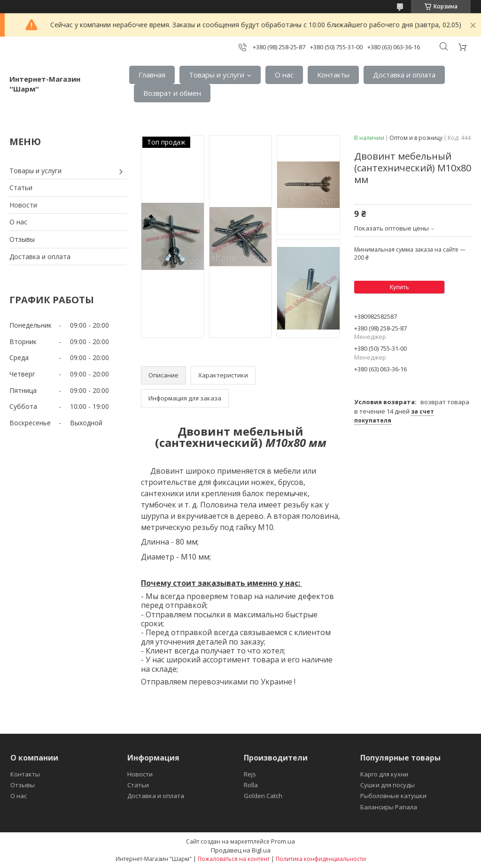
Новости (23, 205)
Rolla (251, 785)
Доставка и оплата (404, 75)
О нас (284, 75)
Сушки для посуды (388, 785)
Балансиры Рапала (389, 807)
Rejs (250, 774)
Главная (152, 75)
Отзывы (22, 239)
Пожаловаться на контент (234, 859)
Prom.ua (283, 841)
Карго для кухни (384, 774)
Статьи (21, 188)
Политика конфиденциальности (321, 859)
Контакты (333, 75)
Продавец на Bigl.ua (241, 850)
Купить (399, 287)
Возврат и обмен (172, 93)
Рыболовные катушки (393, 796)
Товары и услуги (217, 75)
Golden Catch (263, 796)
